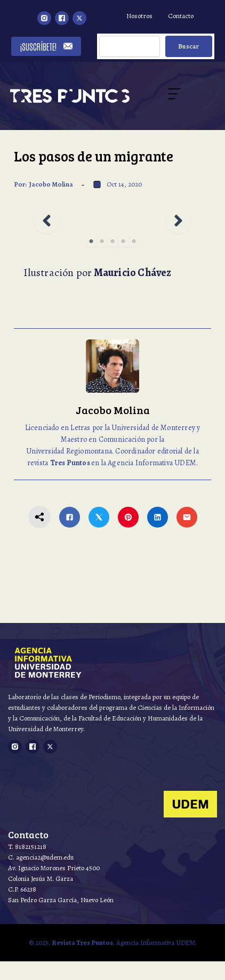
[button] (47, 220)
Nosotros (139, 16)
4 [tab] (123, 241)
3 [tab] (112, 241)
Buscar (188, 46)
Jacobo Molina (51, 184)
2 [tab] (102, 241)
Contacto (181, 16)
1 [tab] (91, 241)
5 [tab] (134, 241)
